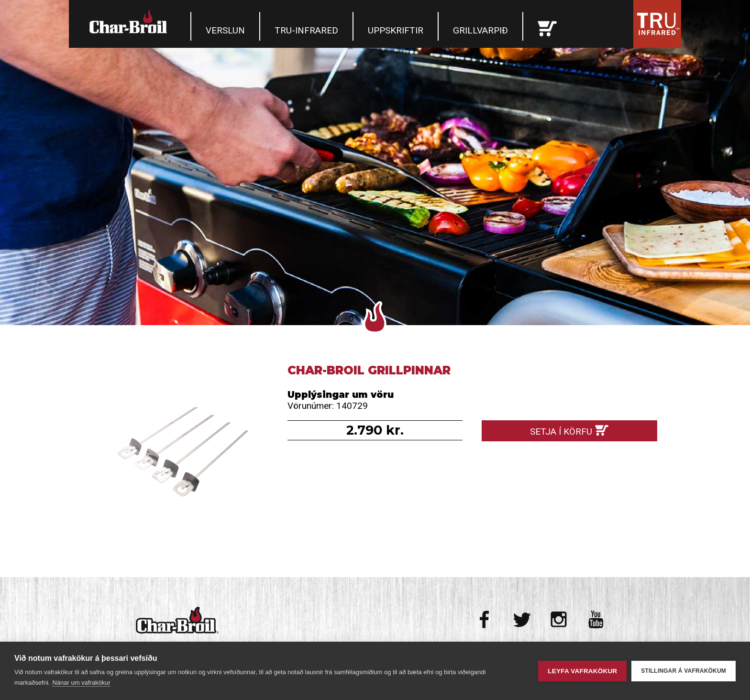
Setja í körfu (561, 432)
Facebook (485, 619)
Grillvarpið (480, 30)
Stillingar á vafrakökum (684, 671)
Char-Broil (130, 22)
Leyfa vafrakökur (582, 671)
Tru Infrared (657, 24)
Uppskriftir (396, 30)
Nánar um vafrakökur (81, 683)
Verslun (225, 30)
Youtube (596, 619)
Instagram (559, 619)
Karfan (547, 26)
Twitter (522, 619)
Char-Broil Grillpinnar (181, 451)
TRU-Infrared (306, 30)
